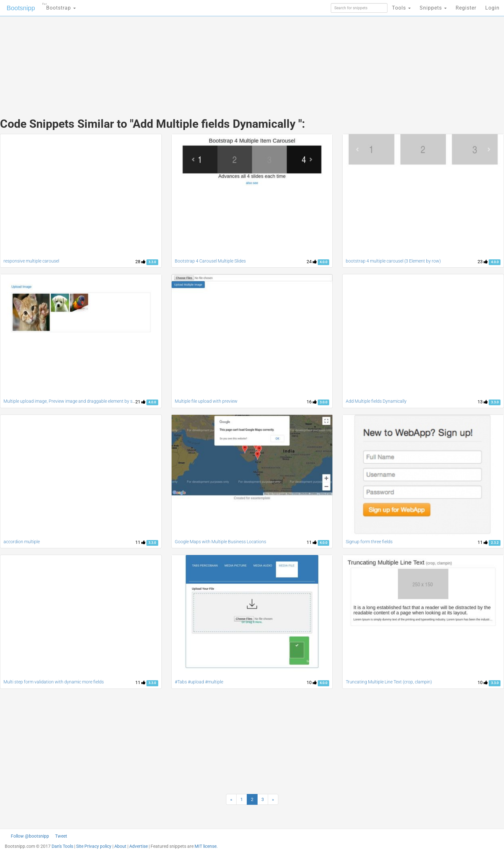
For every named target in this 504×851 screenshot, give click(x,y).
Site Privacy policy (94, 846)
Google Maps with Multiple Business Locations (220, 542)
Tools (401, 8)
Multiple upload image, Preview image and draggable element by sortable (75, 401)
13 (483, 402)
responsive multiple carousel (31, 261)
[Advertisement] (204, 61)
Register (466, 8)
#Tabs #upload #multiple (199, 682)
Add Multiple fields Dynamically (376, 401)
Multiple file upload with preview (206, 401)
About (120, 846)
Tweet (61, 836)
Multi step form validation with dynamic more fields (54, 682)
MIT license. (206, 846)
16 (312, 402)
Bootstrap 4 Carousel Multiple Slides (210, 261)
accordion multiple (22, 542)
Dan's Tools (62, 846)
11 (140, 542)
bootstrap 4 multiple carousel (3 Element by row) (393, 261)
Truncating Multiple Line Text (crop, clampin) (389, 682)
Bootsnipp (21, 8)
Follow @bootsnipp (30, 836)
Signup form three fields (369, 542)
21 (140, 402)
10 (312, 682)
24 (312, 262)
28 (140, 262)
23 (483, 262)
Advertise (138, 846)
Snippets (433, 8)
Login (492, 8)
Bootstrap (59, 6)
